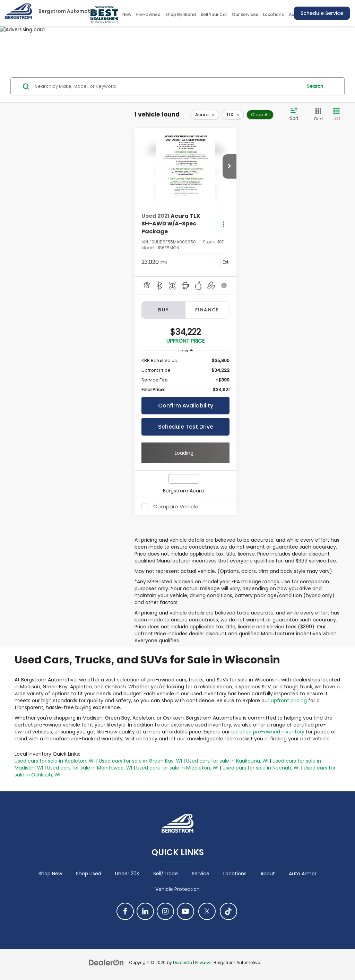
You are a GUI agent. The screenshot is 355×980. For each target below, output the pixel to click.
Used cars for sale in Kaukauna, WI (227, 761)
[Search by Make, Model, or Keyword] (168, 86)
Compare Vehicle (176, 507)
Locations (274, 14)
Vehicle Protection (177, 889)
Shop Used (89, 874)
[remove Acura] (205, 115)
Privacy (203, 963)
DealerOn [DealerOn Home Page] (183, 963)
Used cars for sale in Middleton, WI (177, 768)
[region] (185, 375)
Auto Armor (303, 874)
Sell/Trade (166, 874)
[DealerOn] (106, 962)
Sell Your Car (214, 14)
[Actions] (223, 224)
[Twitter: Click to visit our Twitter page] (207, 911)
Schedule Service (322, 13)
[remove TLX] (233, 115)
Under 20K (127, 874)
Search (315, 86)
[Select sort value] (296, 114)
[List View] (337, 115)
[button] (230, 166)
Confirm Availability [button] (186, 406)
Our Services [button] (245, 14)
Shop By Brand (181, 14)
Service (201, 874)
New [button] (127, 14)
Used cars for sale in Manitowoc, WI (90, 768)
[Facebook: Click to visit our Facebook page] (125, 911)
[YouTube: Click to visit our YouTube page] (185, 911)
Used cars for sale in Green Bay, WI (140, 761)
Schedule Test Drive (186, 427)
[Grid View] (317, 115)
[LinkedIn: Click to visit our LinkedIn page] (145, 911)
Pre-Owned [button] (148, 14)
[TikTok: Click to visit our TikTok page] (228, 911)
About (268, 874)
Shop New (50, 874)
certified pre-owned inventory (268, 732)
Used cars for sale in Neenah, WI (261, 768)
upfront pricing (289, 700)
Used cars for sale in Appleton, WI (55, 761)
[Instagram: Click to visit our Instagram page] (165, 911)
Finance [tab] (207, 310)
